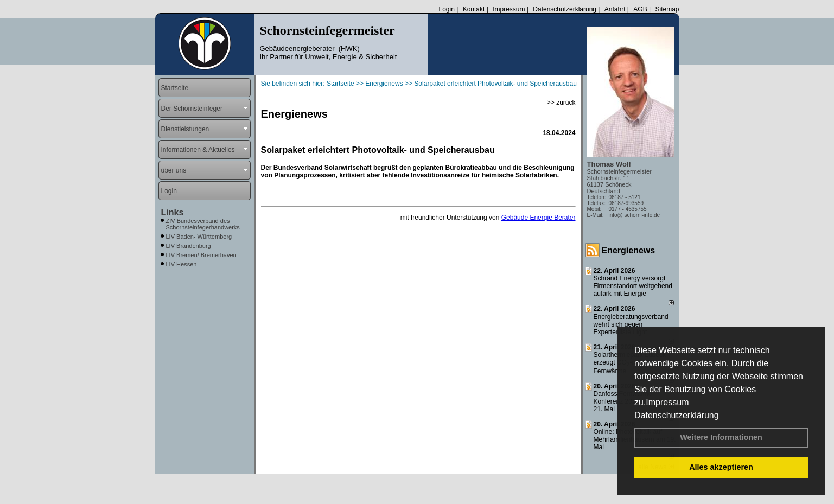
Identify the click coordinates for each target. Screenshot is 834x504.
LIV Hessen (182, 264)
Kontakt (474, 9)
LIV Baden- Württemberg (199, 237)
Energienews (629, 250)
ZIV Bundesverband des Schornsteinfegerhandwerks (203, 224)
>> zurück (561, 103)
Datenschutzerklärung (677, 415)
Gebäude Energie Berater (539, 218)
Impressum (667, 402)
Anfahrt (615, 9)
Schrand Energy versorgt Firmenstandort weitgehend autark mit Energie (633, 286)
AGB (640, 9)
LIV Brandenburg (189, 246)
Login (446, 9)
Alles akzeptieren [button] (721, 467)
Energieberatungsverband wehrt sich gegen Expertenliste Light (631, 324)
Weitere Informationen (721, 437)
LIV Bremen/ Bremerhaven (201, 255)
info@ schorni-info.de (635, 215)
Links (173, 212)
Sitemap (667, 9)
